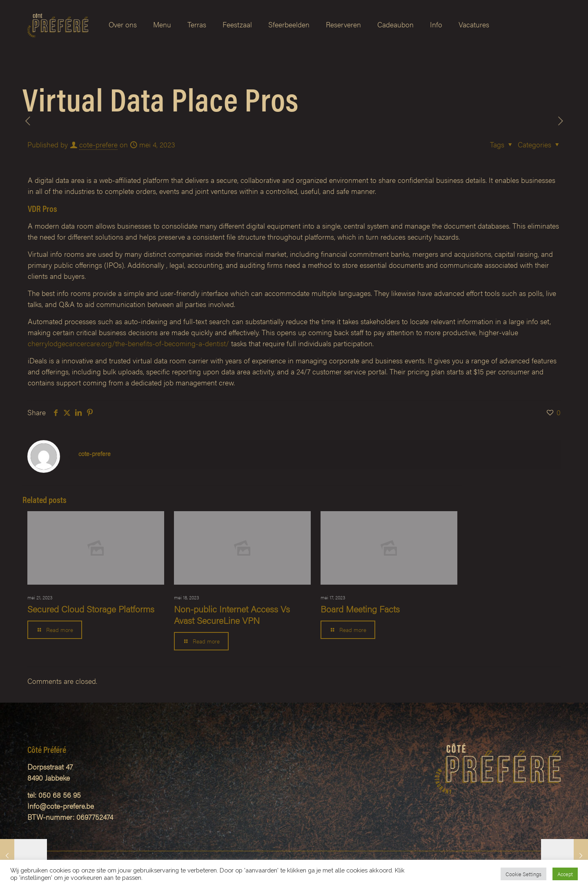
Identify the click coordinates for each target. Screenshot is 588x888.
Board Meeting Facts (360, 609)
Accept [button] (565, 874)
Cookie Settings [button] (523, 874)
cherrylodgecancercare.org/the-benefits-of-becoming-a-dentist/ (128, 343)
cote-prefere (98, 144)
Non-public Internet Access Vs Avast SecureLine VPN (232, 614)
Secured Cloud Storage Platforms (91, 609)
